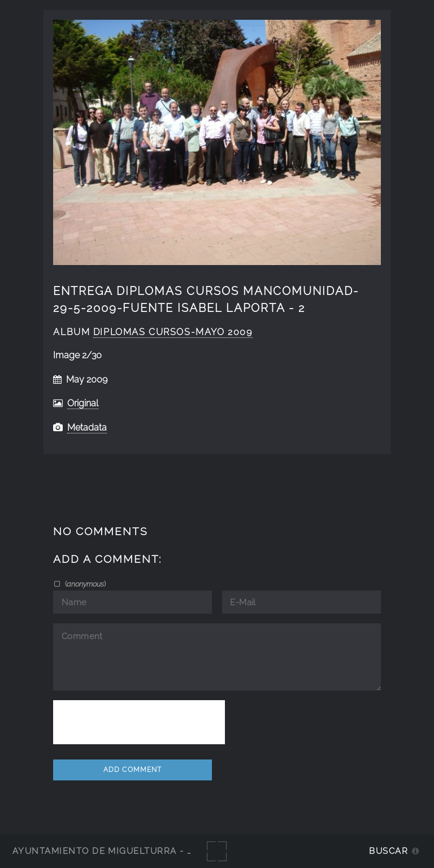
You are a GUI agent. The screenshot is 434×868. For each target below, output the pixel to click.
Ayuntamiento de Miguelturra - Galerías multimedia (155, 851)
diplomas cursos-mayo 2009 (173, 332)
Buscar (389, 851)
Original (83, 403)
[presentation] (139, 722)
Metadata (87, 428)
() (84, 584)
